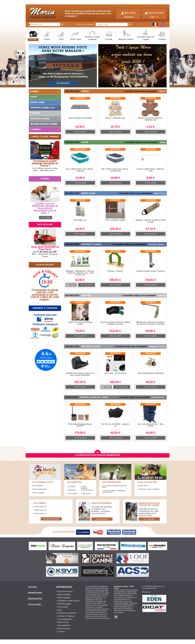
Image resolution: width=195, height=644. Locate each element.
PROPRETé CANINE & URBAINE (92, 38)
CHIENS (47, 40)
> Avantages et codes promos (68, 601)
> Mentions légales (64, 604)
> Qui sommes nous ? (65, 591)
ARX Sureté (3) (41, 507)
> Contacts (61, 632)
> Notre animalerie (64, 595)
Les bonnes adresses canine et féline (115, 486)
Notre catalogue (84, 487)
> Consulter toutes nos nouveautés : (140, 91)
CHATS (61, 40)
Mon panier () (156, 13)
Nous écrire (144, 486)
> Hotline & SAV (63, 622)
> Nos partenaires (63, 625)
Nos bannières (88, 490)
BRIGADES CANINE (126, 40)
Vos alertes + (74, 494)
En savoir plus (102, 519)
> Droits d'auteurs (63, 628)
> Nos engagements (64, 619)
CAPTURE (109, 40)
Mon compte (128, 13)
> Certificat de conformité (66, 613)
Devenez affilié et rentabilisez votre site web (114, 491)
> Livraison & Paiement (65, 616)
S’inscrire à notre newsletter (150, 489)
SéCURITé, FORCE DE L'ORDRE (146, 38)
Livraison (72, 486)
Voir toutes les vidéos (51, 519)
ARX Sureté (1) (41, 514)
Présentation (38, 486)
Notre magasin (39, 493)
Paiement (72, 490)
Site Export (87, 494)
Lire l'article (46, 218)
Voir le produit (80, 132)
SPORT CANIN (76, 40)
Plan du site (146, 592)
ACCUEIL (33, 40)
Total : (154, 17)
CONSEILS (162, 40)
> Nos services (62, 607)
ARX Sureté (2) (41, 510)
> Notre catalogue (63, 598)
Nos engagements (40, 489)
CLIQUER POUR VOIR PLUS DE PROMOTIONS (98, 455)
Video (73, 285)
